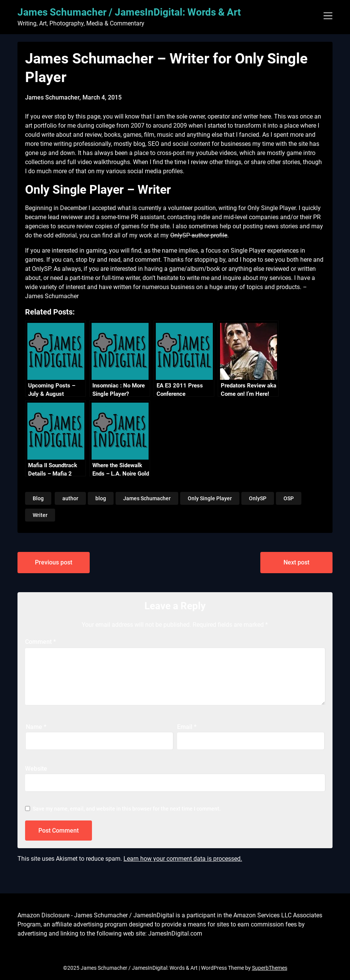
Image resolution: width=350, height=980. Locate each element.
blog (101, 498)
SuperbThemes (270, 968)
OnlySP (258, 498)
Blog (38, 498)
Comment (40, 642)
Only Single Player (210, 498)
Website (36, 769)
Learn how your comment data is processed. (183, 859)
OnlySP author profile (199, 235)
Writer (40, 515)
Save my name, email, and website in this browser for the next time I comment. (127, 809)
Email (187, 727)
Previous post (54, 562)
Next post (296, 562)
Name (36, 727)
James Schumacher (147, 498)
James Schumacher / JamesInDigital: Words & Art (129, 12)
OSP (289, 498)
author (70, 498)
